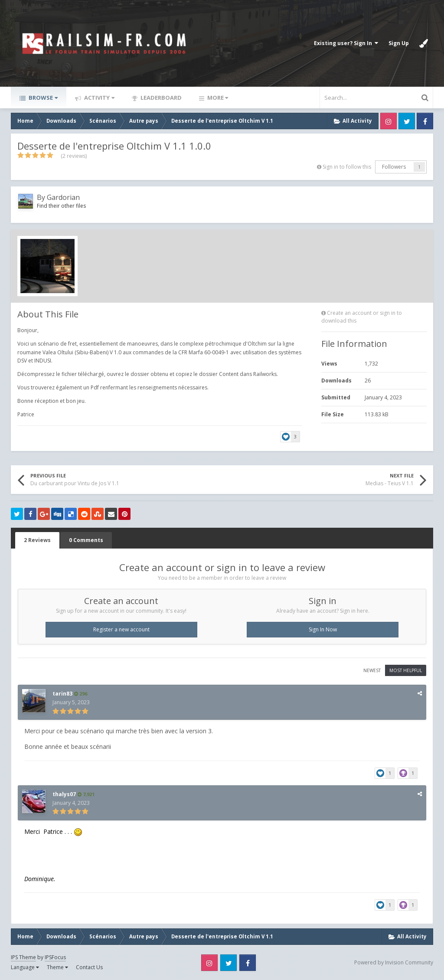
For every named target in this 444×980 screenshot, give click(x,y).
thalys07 (64, 794)
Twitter (407, 121)
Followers (394, 167)
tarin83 (62, 694)
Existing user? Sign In (346, 43)
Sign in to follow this (347, 167)
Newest (372, 670)
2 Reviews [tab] (37, 540)
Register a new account (121, 629)
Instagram (388, 121)
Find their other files (61, 206)
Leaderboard (160, 98)
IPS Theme (23, 957)
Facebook (425, 121)
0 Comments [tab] (86, 540)
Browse (42, 98)
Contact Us (89, 967)
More (217, 98)
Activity (99, 98)
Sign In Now (323, 629)
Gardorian (63, 197)
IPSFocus (55, 957)
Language (25, 967)
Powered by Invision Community (394, 962)
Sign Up (399, 43)
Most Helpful (406, 670)
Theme (57, 967)
